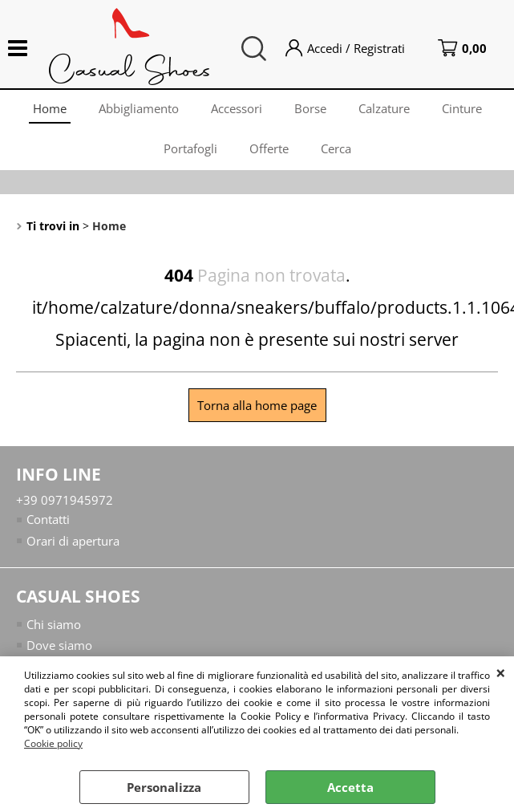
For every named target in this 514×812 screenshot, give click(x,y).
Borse (310, 108)
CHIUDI (501, 672)
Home (50, 108)
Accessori (237, 108)
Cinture (462, 108)
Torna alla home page (257, 405)
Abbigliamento (139, 108)
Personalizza (164, 787)
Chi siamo (54, 623)
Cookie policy (53, 743)
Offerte (269, 148)
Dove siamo (59, 645)
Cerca (336, 148)
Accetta (350, 787)
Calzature (384, 108)
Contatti (48, 519)
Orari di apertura (73, 541)
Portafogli (190, 148)
